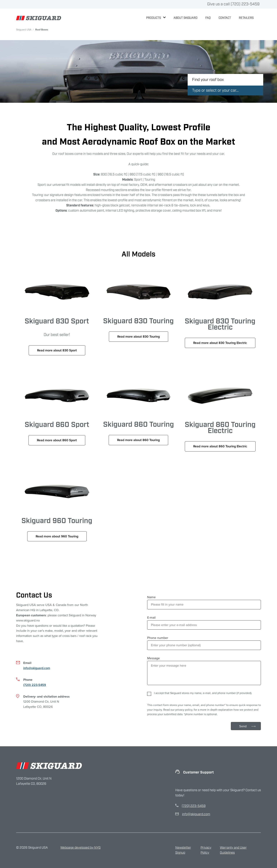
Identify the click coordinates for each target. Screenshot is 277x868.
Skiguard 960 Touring (57, 514)
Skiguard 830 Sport (57, 321)
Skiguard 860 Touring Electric (220, 421)
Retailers (246, 18)
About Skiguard (186, 18)
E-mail (151, 618)
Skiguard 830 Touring (139, 321)
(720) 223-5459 (35, 685)
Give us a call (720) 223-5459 (233, 4)
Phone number (158, 638)
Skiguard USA (24, 30)
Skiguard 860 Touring (139, 421)
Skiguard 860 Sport (57, 421)
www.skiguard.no (28, 620)
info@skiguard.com (37, 668)
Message (153, 658)
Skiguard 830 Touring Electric (220, 321)
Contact (225, 18)
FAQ (208, 18)
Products (156, 18)
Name (151, 597)
